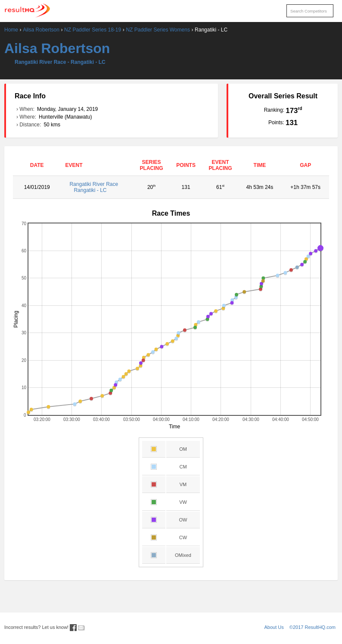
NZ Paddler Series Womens (158, 30)
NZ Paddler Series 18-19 (93, 30)
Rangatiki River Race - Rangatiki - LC (60, 62)
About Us (274, 627)
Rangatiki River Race (97, 187)
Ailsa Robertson (41, 30)
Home (11, 30)
